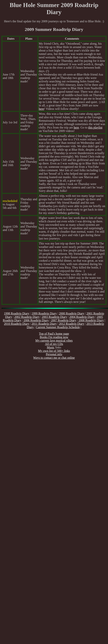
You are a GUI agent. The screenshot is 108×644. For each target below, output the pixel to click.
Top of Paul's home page (54, 334)
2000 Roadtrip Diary (72, 313)
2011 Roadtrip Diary (44, 324)
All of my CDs (54, 344)
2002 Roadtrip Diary (27, 317)
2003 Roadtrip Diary (54, 317)
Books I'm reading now (54, 337)
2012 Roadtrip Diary (72, 324)
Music (51, 347)
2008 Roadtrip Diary (91, 320)
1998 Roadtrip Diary (17, 313)
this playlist (95, 127)
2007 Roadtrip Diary (64, 320)
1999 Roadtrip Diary (44, 313)
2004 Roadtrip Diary (82, 317)
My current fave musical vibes (54, 340)
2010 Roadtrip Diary (17, 324)
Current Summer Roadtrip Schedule (58, 327)
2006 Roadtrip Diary (36, 320)
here (41, 109)
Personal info (54, 354)
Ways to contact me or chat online (54, 358)
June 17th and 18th (9, 76)
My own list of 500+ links (54, 351)
